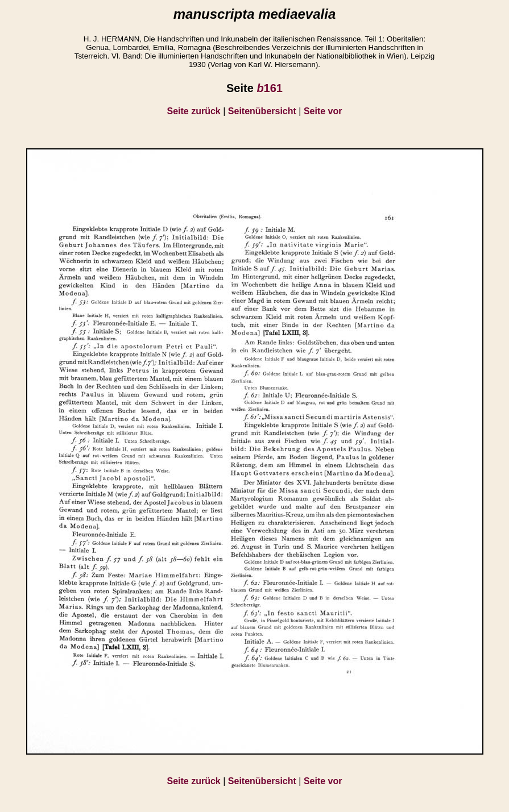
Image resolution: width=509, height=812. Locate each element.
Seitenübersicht (262, 111)
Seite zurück (194, 111)
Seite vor (323, 111)
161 (270, 88)
